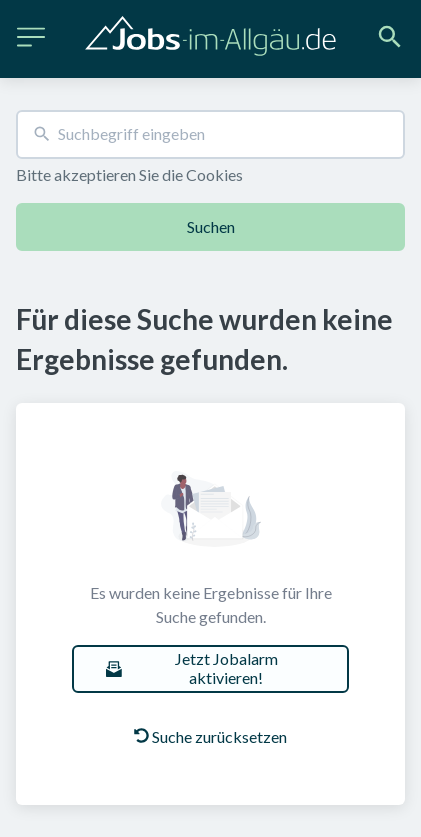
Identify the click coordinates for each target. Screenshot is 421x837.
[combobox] (210, 134)
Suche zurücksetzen (210, 736)
